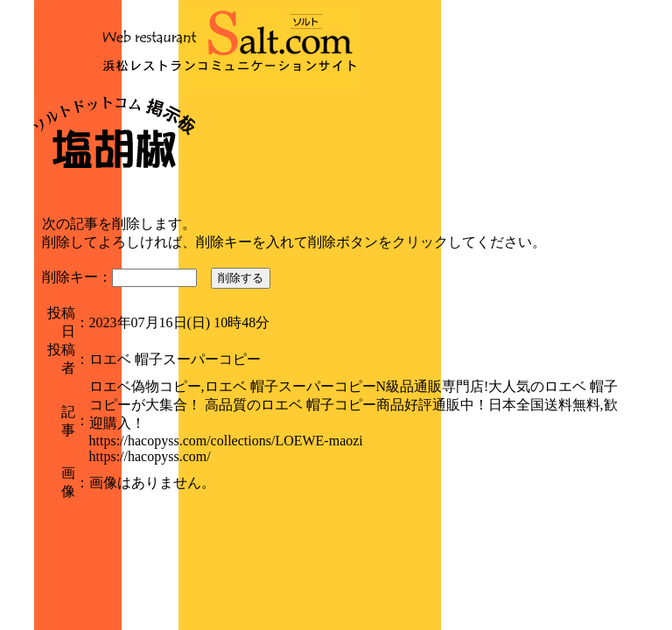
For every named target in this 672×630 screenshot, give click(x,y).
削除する (241, 278)
